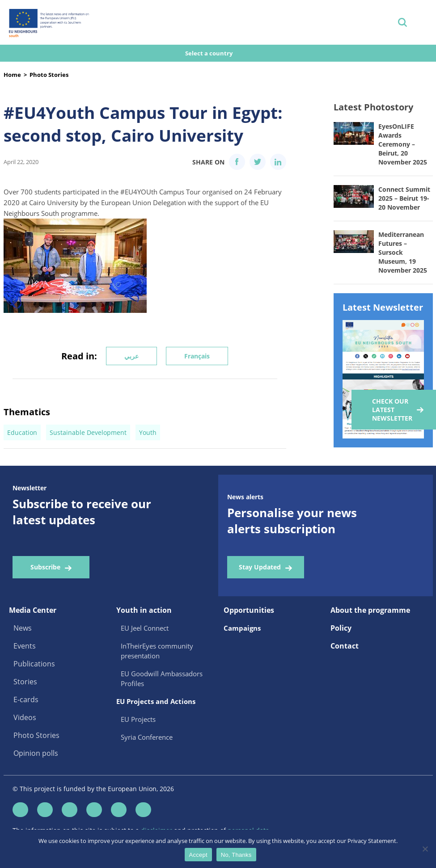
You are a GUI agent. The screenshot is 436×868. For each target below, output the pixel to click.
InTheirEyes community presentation (157, 651)
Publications (34, 664)
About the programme (370, 610)
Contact (345, 646)
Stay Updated (260, 567)
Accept (198, 855)
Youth (148, 432)
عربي (131, 356)
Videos (25, 717)
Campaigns (242, 628)
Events (25, 646)
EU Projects (138, 719)
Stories (25, 682)
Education (22, 432)
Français (197, 356)
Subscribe (45, 567)
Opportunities (249, 610)
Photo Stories (49, 75)
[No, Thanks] (425, 849)
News (23, 628)
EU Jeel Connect (145, 628)
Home (12, 75)
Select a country (210, 53)
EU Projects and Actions (156, 701)
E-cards (26, 699)
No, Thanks (236, 855)
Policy (341, 628)
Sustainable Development (88, 432)
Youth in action (144, 610)
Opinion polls (36, 753)
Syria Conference (147, 737)
